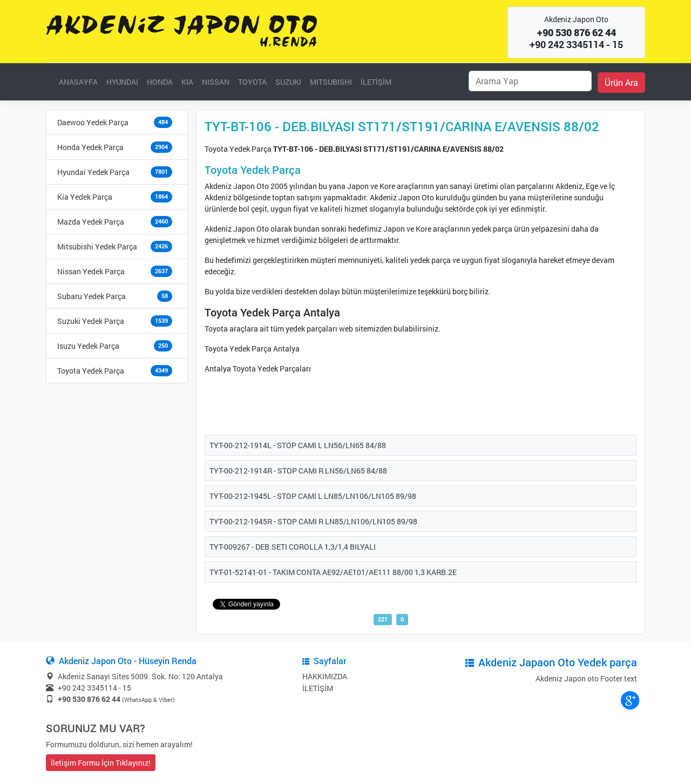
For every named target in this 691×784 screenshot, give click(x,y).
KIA (187, 82)
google (629, 700)
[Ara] (530, 81)
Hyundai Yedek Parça (93, 172)
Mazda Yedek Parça (91, 222)
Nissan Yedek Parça (91, 271)
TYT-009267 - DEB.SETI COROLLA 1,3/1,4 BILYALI (293, 547)
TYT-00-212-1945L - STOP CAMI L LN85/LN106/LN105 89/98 (313, 496)
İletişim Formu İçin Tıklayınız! (101, 763)
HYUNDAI (122, 82)
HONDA (160, 82)
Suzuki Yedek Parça (91, 321)
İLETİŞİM (376, 82)
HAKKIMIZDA (325, 676)
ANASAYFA (78, 82)
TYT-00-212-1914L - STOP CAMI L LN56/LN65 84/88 (298, 445)
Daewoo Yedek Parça (93, 122)
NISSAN (216, 82)
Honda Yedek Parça (90, 147)
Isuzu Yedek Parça (88, 346)
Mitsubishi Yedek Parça (97, 246)
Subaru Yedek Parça (92, 296)
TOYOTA (252, 82)
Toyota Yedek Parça (91, 371)
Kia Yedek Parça (85, 197)
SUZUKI (288, 82)
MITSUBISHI (331, 82)
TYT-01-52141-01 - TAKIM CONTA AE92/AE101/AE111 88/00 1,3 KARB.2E (333, 572)
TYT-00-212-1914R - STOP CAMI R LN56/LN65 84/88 (298, 471)
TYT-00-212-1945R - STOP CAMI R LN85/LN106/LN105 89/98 (313, 521)
